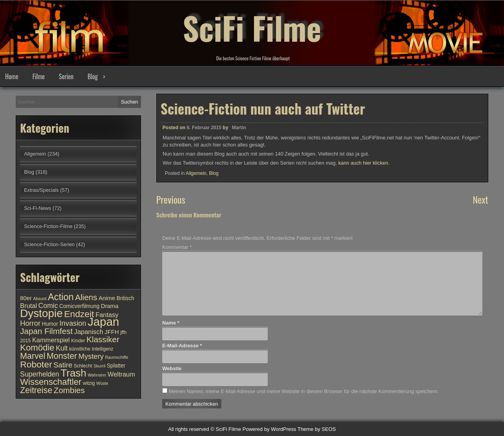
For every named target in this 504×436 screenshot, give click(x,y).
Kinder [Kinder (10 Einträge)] (78, 341)
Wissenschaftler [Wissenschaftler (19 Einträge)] (51, 382)
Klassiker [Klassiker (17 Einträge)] (103, 339)
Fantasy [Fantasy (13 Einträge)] (107, 315)
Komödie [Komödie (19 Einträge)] (37, 348)
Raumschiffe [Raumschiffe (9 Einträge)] (117, 357)
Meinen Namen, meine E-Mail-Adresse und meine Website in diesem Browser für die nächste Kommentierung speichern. (303, 391)
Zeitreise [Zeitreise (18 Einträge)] (36, 390)
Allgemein (196, 177)
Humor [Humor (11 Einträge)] (50, 324)
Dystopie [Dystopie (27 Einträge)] (41, 313)
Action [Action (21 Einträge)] (61, 297)
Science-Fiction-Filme (48, 226)
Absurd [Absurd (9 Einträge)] (40, 299)
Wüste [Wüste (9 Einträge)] (102, 383)
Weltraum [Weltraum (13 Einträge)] (121, 374)
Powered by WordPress (269, 429)
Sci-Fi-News (38, 208)
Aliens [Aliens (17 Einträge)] (86, 297)
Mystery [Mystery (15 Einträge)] (91, 356)
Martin (239, 132)
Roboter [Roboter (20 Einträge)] (36, 364)
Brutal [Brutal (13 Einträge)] (29, 306)
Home (12, 76)
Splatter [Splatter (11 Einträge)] (116, 366)
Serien (66, 76)
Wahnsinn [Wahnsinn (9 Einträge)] (97, 375)
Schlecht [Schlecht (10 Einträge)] (83, 366)
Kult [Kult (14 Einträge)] (62, 348)
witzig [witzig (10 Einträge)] (89, 383)
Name (171, 323)
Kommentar (177, 247)
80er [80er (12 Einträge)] (26, 298)
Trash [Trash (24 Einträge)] (73, 373)
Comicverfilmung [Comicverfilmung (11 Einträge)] (80, 306)
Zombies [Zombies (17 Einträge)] (69, 390)
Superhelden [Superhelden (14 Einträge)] (40, 374)
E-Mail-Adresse (182, 346)
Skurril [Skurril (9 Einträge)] (99, 366)
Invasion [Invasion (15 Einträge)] (73, 323)
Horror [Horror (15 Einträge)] (30, 323)
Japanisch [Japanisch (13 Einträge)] (89, 332)
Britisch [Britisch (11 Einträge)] (125, 298)
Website (172, 368)
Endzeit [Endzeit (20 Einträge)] (79, 314)
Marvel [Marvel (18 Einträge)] (33, 356)
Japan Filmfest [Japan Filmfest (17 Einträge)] (46, 331)
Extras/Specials (41, 190)
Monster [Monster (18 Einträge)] (62, 356)
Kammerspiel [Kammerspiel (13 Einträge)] (51, 340)
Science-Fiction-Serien (49, 244)
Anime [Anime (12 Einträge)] (107, 298)
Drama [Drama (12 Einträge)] (110, 306)
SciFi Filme (252, 28)
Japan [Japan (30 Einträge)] (104, 322)
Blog (93, 76)
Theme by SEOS (317, 429)
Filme (38, 76)
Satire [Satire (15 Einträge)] (63, 365)
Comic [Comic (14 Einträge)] (48, 306)
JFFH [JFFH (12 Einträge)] (112, 332)
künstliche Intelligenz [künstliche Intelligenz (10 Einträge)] (91, 349)
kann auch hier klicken (363, 167)
